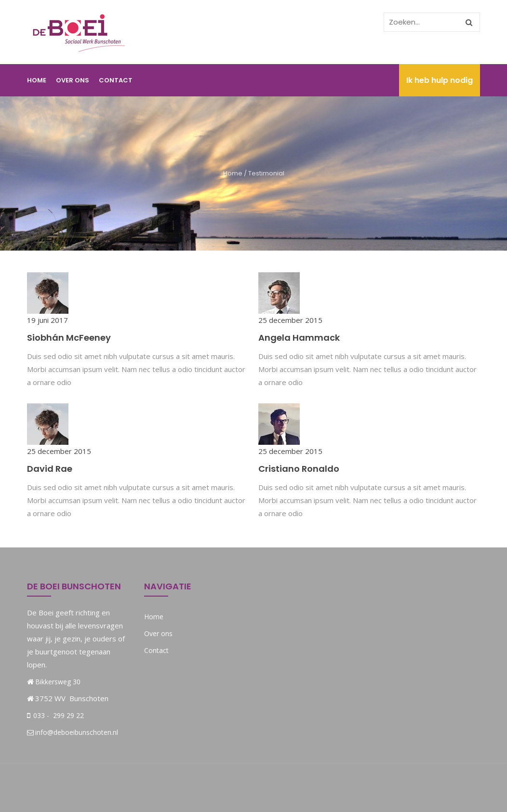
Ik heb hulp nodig (440, 80)
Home (37, 80)
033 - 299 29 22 (58, 715)
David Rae (50, 469)
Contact (116, 80)
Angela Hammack (299, 338)
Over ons (73, 80)
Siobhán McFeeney (69, 338)
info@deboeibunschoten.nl (73, 732)
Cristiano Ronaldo (299, 469)
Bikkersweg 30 (58, 682)
